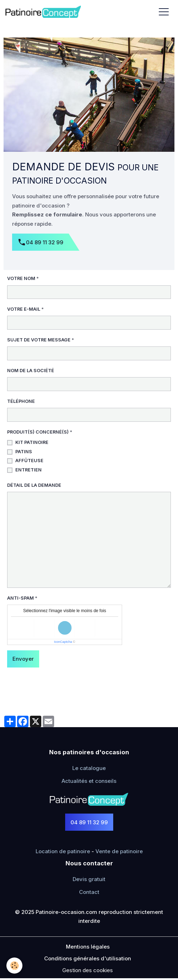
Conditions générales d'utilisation (88, 958)
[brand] (44, 12)
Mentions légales (88, 947)
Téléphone (21, 401)
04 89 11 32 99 (40, 242)
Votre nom (21, 278)
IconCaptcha (63, 642)
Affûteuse (29, 461)
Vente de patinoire (119, 851)
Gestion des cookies (88, 970)
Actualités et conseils (89, 781)
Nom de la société (31, 371)
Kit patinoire (32, 442)
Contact (89, 892)
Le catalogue (89, 768)
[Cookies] (14, 966)
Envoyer (23, 659)
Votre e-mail (24, 309)
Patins (24, 452)
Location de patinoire (63, 851)
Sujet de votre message (39, 340)
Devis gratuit (89, 879)
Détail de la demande (34, 485)
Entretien (28, 470)
